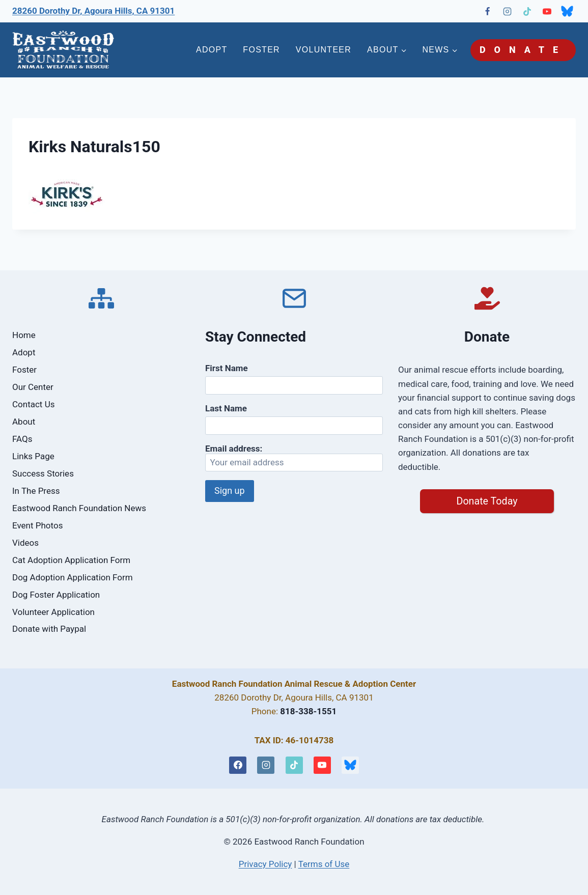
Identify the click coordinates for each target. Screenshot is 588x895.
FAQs (22, 439)
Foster (24, 370)
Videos (25, 543)
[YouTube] (547, 11)
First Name (227, 368)
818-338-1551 (308, 711)
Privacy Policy (265, 864)
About (24, 422)
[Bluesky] (567, 11)
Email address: (294, 458)
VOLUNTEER (324, 50)
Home (24, 335)
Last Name (226, 408)
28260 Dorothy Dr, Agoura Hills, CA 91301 (93, 11)
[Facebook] (488, 11)
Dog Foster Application (56, 595)
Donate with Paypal (49, 629)
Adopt (24, 352)
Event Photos (37, 525)
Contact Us (33, 404)
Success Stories (43, 473)
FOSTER (261, 50)
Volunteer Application (53, 612)
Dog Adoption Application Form (73, 577)
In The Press (36, 491)
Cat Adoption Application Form (71, 560)
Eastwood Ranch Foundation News (79, 508)
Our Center (33, 387)
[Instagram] (508, 11)
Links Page (33, 456)
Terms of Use (324, 864)
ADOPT (212, 50)
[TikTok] (527, 11)
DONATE (523, 50)
